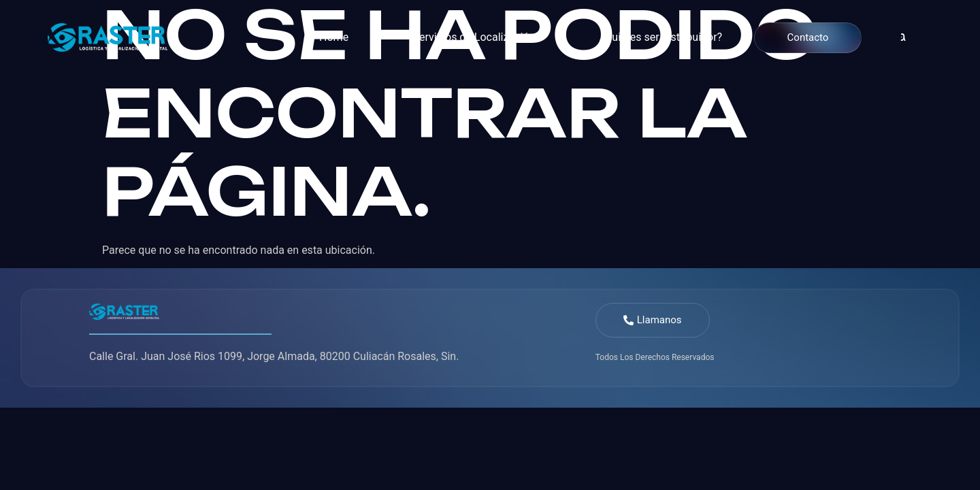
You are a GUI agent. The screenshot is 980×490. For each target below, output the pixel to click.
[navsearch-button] (892, 37)
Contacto (808, 37)
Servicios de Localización (474, 37)
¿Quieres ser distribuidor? (661, 37)
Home (334, 37)
